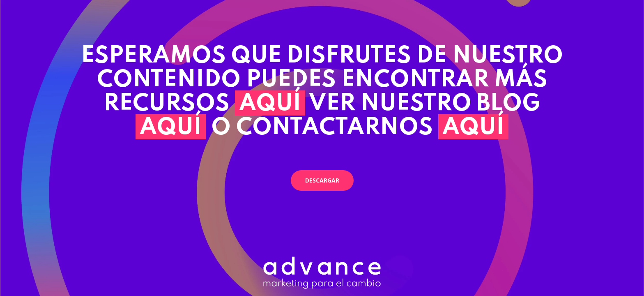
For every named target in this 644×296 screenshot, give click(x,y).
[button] (322, 180)
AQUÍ (270, 104)
